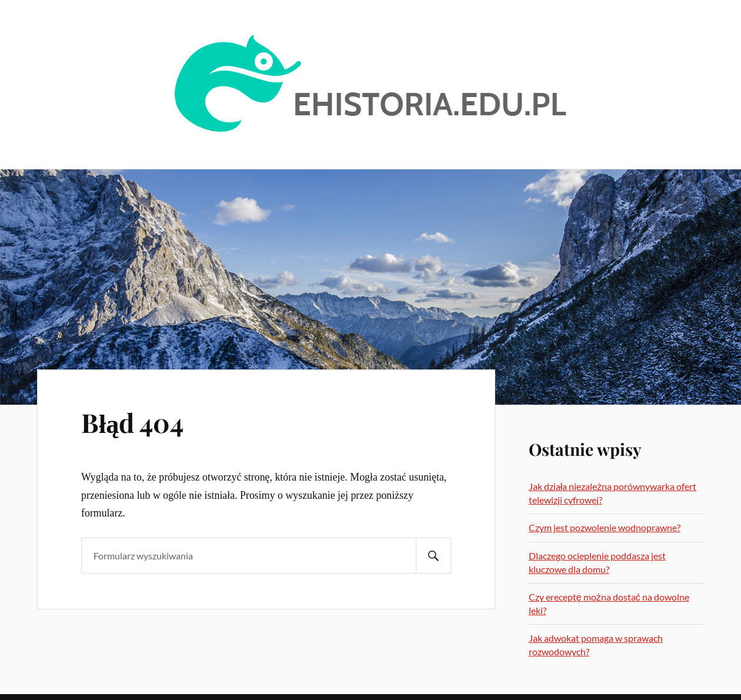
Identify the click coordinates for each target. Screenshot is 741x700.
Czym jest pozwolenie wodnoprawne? (605, 527)
